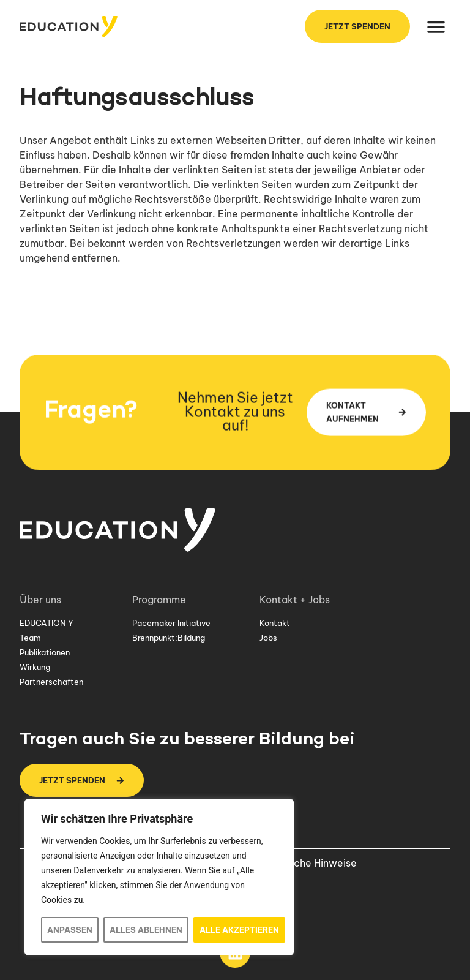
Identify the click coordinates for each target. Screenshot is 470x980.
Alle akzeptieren (239, 930)
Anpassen (70, 930)
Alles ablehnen (146, 930)
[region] (159, 877)
